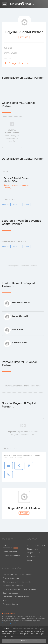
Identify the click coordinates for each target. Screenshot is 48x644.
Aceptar (24, 641)
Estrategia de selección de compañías (18, 574)
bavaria (26, 204)
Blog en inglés (33, 549)
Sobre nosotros (33, 557)
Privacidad (7, 600)
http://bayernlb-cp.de (16, 63)
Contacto (31, 560)
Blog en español (34, 553)
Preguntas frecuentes (11, 555)
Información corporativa (36, 545)
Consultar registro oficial (10, 623)
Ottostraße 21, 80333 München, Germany (17, 187)
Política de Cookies (10, 604)
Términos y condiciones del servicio (17, 582)
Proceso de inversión (11, 578)
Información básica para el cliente (16, 597)
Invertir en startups (10, 552)
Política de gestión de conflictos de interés (19, 589)
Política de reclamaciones (13, 586)
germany (16, 204)
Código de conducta (11, 593)
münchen (6, 204)
